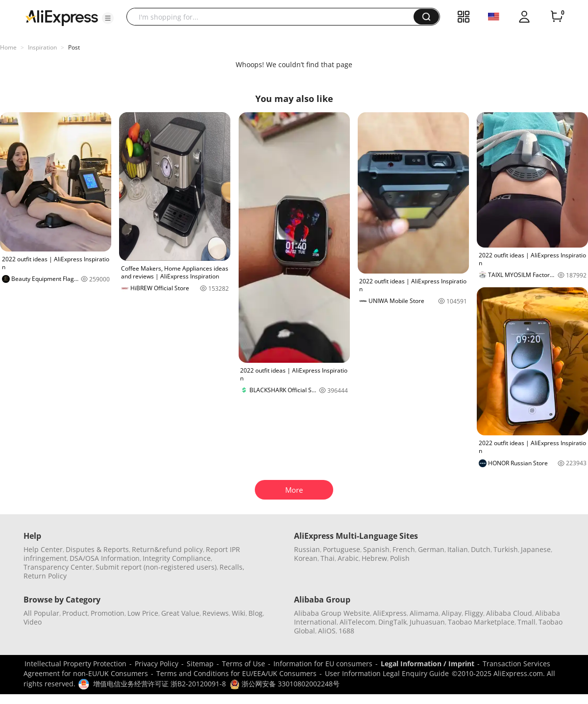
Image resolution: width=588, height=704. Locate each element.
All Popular (41, 613)
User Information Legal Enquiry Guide (387, 673)
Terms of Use (244, 664)
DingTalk (392, 622)
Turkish (506, 549)
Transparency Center (58, 567)
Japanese (536, 549)
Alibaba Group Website (332, 613)
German (431, 549)
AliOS (327, 631)
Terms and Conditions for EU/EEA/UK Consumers (236, 673)
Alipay (452, 613)
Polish (400, 558)
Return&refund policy (167, 549)
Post (74, 47)
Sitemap (200, 664)
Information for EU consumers (323, 664)
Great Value (180, 613)
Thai (328, 558)
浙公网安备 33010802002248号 (285, 684)
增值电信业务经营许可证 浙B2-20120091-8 (159, 684)
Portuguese (342, 549)
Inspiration (42, 47)
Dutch (481, 549)
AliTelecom (357, 622)
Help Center (43, 549)
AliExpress (390, 613)
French (404, 549)
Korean (306, 558)
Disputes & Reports (97, 549)
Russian (307, 549)
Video (33, 622)
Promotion (108, 613)
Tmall (527, 622)
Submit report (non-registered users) (156, 567)
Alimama (424, 613)
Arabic (348, 558)
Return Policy (45, 576)
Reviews (216, 613)
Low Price (143, 613)
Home (8, 47)
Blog (256, 613)
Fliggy (474, 613)
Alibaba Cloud (509, 613)
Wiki (239, 613)
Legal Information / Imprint (428, 664)
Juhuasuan (427, 622)
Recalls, (232, 567)
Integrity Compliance (177, 558)
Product (75, 613)
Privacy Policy (157, 664)
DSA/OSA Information (105, 558)
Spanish (376, 549)
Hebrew (374, 558)
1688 (346, 631)
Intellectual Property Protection (75, 664)
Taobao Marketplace (481, 622)
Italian (458, 549)
